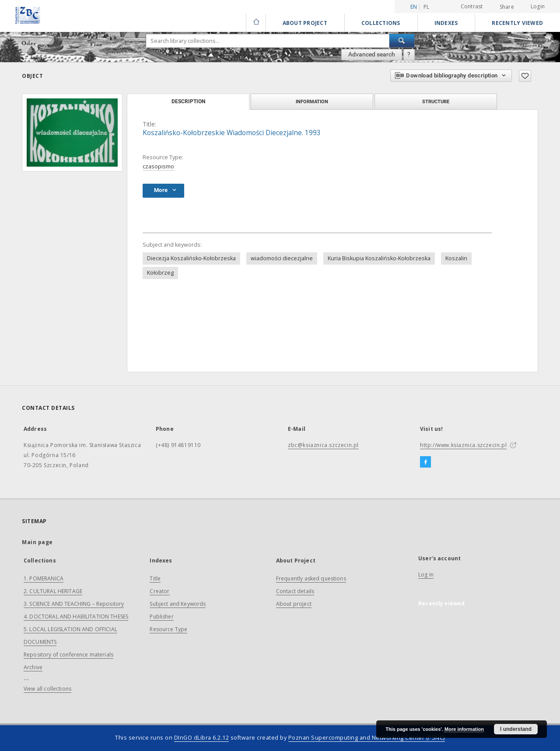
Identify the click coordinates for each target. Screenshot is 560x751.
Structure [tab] (436, 101)
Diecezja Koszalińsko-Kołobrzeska (191, 258)
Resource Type (168, 629)
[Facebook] (425, 462)
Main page (37, 542)
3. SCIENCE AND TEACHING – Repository (74, 604)
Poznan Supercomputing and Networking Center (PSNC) (367, 738)
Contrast (472, 6)
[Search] (402, 41)
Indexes (446, 23)
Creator (159, 591)
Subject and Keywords (178, 604)
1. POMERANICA (44, 578)
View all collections (47, 689)
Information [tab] (312, 101)
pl (427, 7)
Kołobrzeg (160, 273)
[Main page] (256, 23)
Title (155, 578)
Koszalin (456, 258)
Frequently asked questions (311, 578)
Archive (33, 667)
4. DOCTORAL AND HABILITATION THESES (76, 617)
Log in (426, 575)
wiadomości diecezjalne (282, 258)
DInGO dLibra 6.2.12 (202, 738)
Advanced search (372, 54)
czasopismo (158, 166)
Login (538, 6)
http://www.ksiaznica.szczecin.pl (463, 445)
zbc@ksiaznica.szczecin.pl (323, 445)
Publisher (161, 617)
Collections (381, 23)
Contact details (295, 591)
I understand (516, 729)
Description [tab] (188, 101)
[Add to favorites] (525, 76)
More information (464, 729)
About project (294, 604)
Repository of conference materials (68, 655)
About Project (305, 23)
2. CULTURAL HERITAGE (53, 591)
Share (507, 7)
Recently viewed (517, 23)
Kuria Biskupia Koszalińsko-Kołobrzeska (379, 258)
